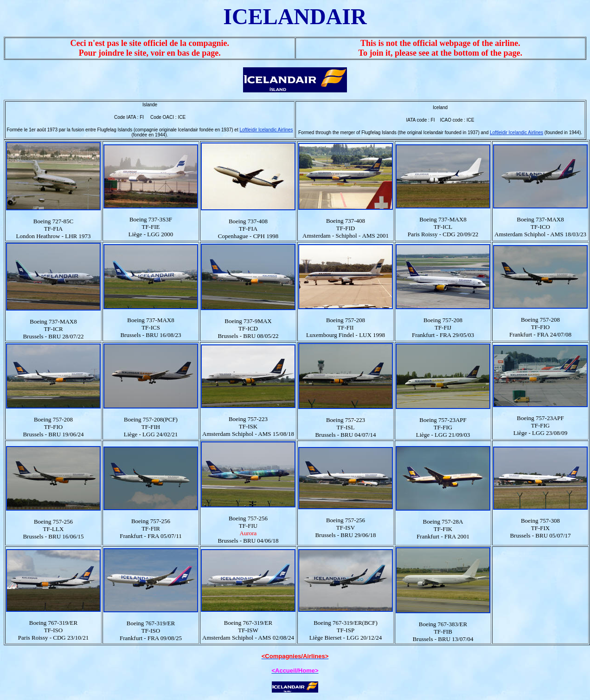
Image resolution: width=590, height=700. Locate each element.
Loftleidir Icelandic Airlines (266, 130)
